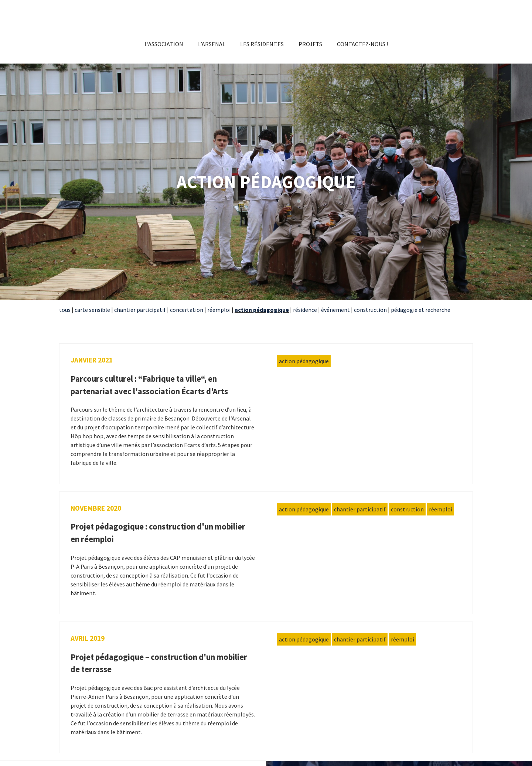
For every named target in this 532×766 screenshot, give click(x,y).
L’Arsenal (212, 44)
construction (371, 310)
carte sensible (92, 310)
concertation (187, 310)
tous (65, 310)
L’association (164, 44)
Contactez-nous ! (362, 44)
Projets (310, 44)
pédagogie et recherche (421, 310)
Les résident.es (262, 44)
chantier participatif (140, 310)
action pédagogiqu (260, 310)
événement (335, 310)
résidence (305, 310)
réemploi (219, 310)
